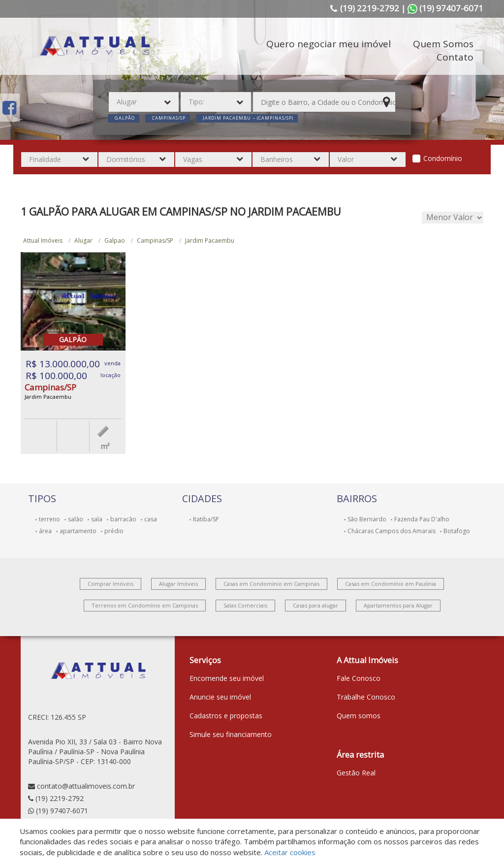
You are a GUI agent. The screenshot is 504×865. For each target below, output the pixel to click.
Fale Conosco (359, 678)
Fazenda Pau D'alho (422, 519)
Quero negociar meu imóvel (329, 44)
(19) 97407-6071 (62, 811)
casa (151, 519)
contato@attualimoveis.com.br (86, 786)
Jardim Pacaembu (210, 240)
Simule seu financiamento (231, 734)
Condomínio (443, 158)
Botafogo (457, 531)
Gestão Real (356, 773)
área (45, 531)
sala (97, 519)
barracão (123, 519)
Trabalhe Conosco (366, 697)
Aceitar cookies (290, 852)
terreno (49, 519)
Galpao (115, 240)
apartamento (78, 531)
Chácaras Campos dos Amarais (392, 531)
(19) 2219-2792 (60, 798)
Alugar (83, 240)
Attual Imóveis (43, 240)
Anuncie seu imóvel (220, 697)
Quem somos (359, 716)
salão (76, 519)
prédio (114, 531)
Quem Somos (443, 44)
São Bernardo (367, 519)
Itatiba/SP (206, 519)
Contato (455, 57)
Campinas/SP (155, 240)
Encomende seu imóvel (227, 678)
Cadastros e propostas (226, 716)
